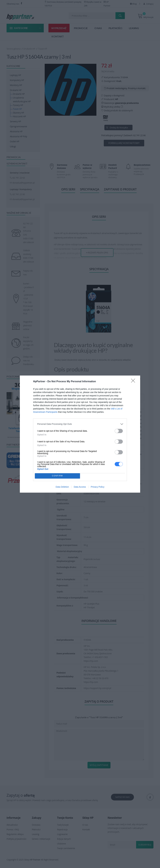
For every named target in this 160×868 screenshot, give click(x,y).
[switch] (119, 431)
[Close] (134, 382)
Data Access (80, 487)
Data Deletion (62, 487)
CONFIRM (57, 476)
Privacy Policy (98, 487)
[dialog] (80, 434)
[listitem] (80, 424)
